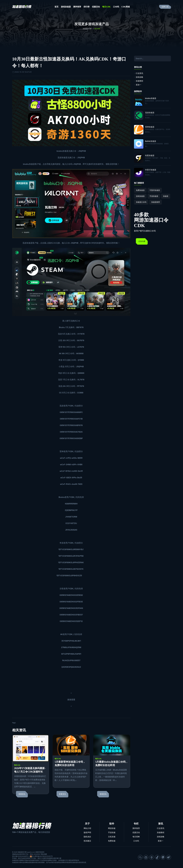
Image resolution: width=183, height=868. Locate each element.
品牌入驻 (165, 7)
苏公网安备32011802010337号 (42, 856)
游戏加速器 (66, 7)
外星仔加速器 (151, 170)
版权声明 (87, 832)
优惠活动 (96, 7)
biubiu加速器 (63, 151)
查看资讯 (22, 794)
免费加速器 (140, 190)
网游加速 (112, 828)
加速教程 (139, 81)
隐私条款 (87, 837)
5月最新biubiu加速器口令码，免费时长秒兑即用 (112, 764)
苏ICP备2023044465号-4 (21, 856)
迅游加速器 (63, 158)
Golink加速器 (151, 141)
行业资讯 (139, 73)
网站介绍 (87, 828)
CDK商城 (126, 7)
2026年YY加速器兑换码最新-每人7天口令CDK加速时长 (30, 770)
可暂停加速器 (155, 190)
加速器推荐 (156, 202)
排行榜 (87, 7)
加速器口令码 (141, 202)
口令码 (116, 7)
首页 (56, 7)
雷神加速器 (150, 127)
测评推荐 (77, 7)
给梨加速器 (150, 155)
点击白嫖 (142, 241)
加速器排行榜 (87, 29)
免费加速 (112, 841)
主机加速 (112, 837)
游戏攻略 (139, 77)
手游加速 (112, 832)
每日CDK (106, 7)
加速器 (166, 196)
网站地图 (44, 854)
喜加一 (139, 85)
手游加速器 (154, 196)
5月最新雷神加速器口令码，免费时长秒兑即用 (70, 764)
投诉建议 (87, 841)
